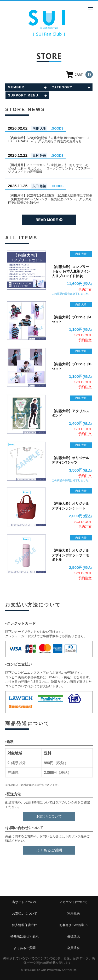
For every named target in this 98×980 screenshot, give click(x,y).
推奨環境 (73, 936)
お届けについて (49, 816)
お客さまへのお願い (73, 925)
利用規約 (73, 914)
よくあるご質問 (49, 850)
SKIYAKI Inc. (70, 970)
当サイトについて (25, 902)
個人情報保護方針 (25, 925)
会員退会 (73, 948)
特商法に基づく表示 (25, 936)
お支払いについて (25, 914)
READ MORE (49, 220)
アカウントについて (73, 902)
